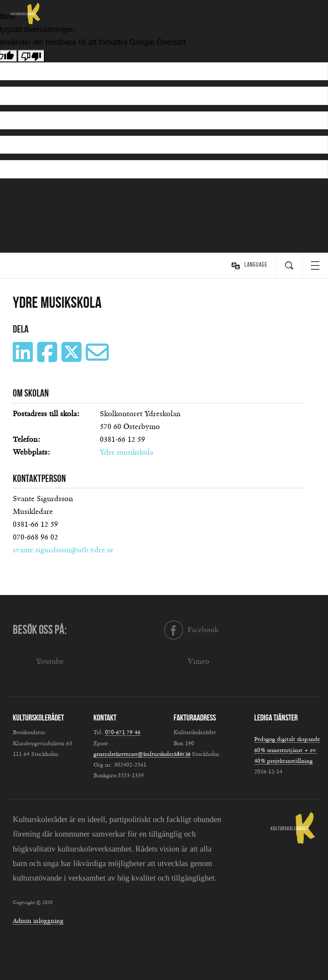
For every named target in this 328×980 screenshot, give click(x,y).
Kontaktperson (39, 478)
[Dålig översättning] (31, 56)
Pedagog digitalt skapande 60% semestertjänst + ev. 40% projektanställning (287, 750)
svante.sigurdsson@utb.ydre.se (63, 550)
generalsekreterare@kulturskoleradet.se (142, 754)
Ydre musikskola (126, 452)
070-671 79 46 (123, 732)
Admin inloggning (38, 921)
